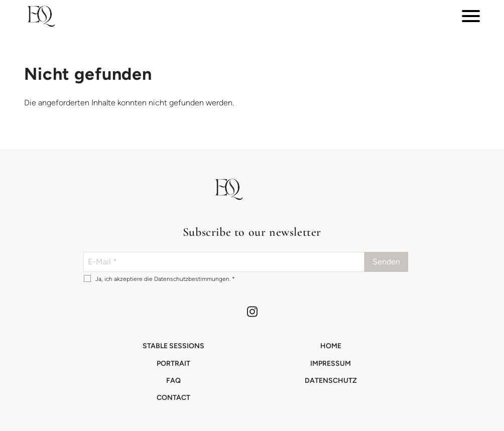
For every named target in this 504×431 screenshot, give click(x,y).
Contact (173, 398)
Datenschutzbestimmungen (192, 279)
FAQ (173, 381)
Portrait (173, 364)
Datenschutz (331, 381)
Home (331, 346)
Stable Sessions (173, 346)
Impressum (331, 364)
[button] (40, 16)
